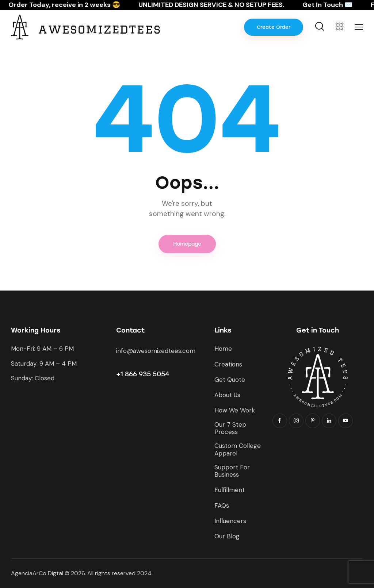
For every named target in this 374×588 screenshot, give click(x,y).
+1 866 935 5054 (143, 374)
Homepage (187, 244)
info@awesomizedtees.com (156, 351)
